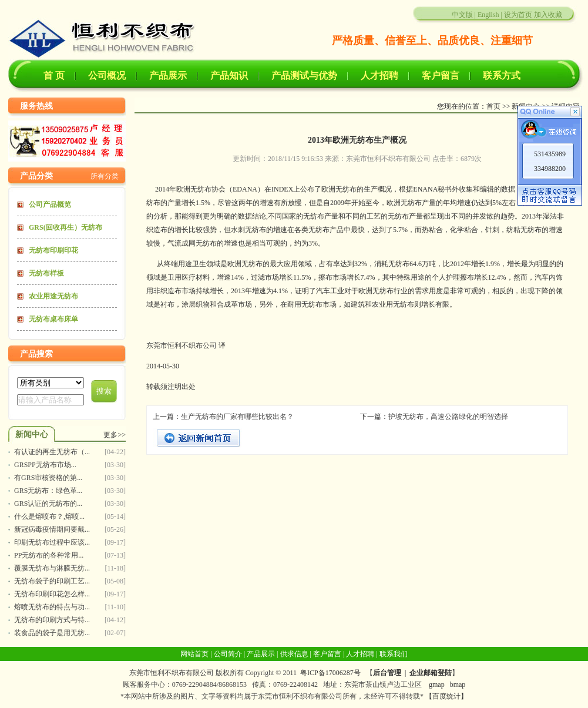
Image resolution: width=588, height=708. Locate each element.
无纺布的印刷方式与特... (52, 620)
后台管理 (387, 673)
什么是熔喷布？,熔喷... (49, 516)
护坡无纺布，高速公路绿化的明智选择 (448, 417)
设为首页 (518, 15)
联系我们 (394, 654)
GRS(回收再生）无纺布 (65, 227)
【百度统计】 (446, 696)
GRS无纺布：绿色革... (48, 491)
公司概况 (107, 76)
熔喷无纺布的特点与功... (52, 607)
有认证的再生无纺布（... (52, 452)
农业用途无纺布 (53, 296)
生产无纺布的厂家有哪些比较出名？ (237, 417)
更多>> (115, 435)
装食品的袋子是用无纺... (52, 633)
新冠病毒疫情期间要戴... (52, 529)
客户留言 (441, 76)
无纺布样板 (46, 273)
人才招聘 (379, 76)
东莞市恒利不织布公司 (182, 345)
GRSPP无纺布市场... (45, 465)
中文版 (462, 15)
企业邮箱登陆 (431, 673)
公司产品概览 (50, 204)
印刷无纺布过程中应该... (52, 542)
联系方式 (502, 76)
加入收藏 (548, 15)
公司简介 (228, 654)
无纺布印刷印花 (53, 250)
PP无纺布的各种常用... (49, 555)
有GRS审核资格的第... (48, 478)
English (488, 15)
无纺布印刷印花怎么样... (52, 594)
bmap (458, 684)
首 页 (54, 76)
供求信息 (294, 654)
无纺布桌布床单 (53, 319)
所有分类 (105, 176)
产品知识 (229, 76)
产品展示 (168, 76)
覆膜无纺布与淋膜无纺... (52, 568)
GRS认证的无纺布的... (48, 504)
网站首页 (194, 654)
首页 (493, 106)
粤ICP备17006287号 (330, 673)
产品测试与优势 (304, 76)
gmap (437, 684)
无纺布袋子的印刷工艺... (52, 581)
